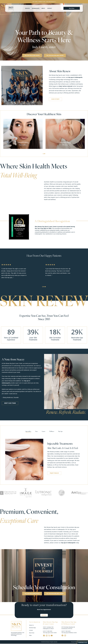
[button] (72, 8)
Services (27, 8)
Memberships (36, 8)
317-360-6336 (67, 631)
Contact (50, 8)
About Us (31, 625)
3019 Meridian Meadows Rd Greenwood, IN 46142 (68, 628)
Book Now (32, 633)
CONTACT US (83, 643)
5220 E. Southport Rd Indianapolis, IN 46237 (48, 628)
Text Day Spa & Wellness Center (69, 633)
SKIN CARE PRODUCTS (51, 2)
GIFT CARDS (35, 2)
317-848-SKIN (49, 631)
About (43, 8)
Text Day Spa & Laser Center (50, 633)
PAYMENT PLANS (42, 2)
